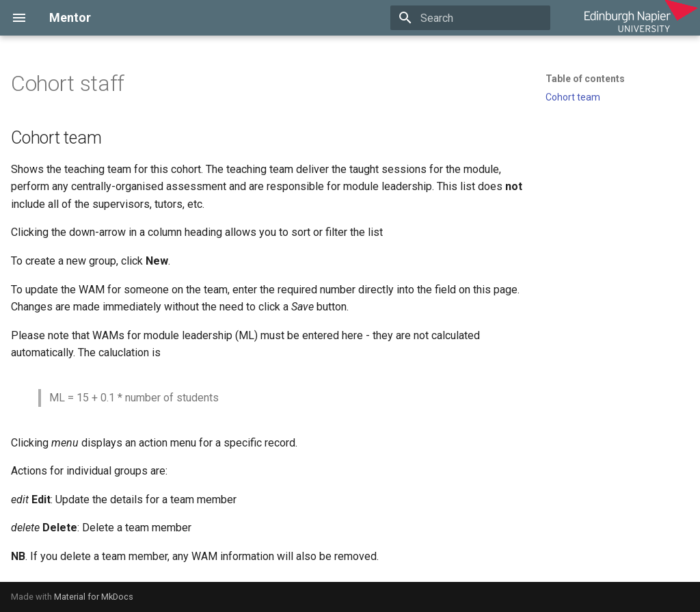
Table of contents (585, 79)
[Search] (470, 18)
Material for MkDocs (94, 597)
